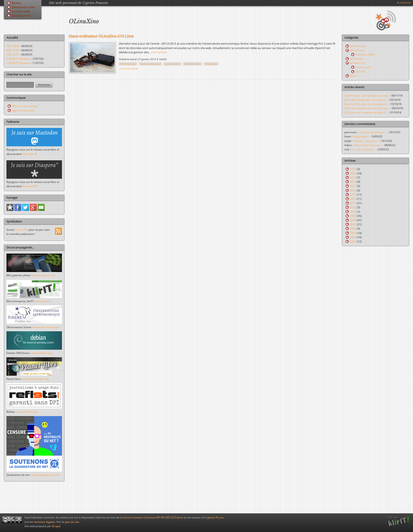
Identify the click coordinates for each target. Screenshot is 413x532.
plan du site (72, 522)
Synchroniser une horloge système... (367, 96)
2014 (353, 199)
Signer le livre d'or (23, 110)
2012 (353, 207)
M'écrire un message (25, 106)
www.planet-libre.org (36, 379)
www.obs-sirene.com (47, 327)
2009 (353, 216)
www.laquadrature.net (46, 475)
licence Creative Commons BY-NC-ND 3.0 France (153, 517)
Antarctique (357, 50)
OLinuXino (211, 64)
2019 (353, 178)
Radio (353, 76)
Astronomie (357, 59)
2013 (353, 203)
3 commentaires (128, 68)
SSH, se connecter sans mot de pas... (367, 108)
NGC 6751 (13, 55)
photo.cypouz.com (44, 275)
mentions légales (45, 522)
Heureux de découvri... (373, 132)
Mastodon (29, 154)
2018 (353, 182)
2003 (353, 241)
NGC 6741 (13, 50)
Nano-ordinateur (150, 64)
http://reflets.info (28, 412)
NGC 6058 (13, 46)
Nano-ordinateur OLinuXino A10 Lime (101, 36)
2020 (353, 173)
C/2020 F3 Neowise (18, 59)
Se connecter (404, 2)
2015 (353, 195)
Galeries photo (21, 15)
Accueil (16, 3)
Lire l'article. (159, 52)
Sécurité (360, 71)
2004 (353, 237)
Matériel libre (192, 64)
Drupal (56, 526)
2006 (353, 229)
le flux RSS (21, 230)
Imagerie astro (21, 11)
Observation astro (23, 7)
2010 (353, 212)
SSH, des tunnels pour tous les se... (366, 100)
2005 (353, 233)
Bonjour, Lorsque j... (366, 141)
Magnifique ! (361, 136)
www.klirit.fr (44, 301)
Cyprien (215, 517)
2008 (353, 220)
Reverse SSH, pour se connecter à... (366, 104)
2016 (353, 190)
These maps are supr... (368, 145)
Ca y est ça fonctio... (363, 149)
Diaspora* (29, 186)
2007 (353, 224)
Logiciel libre (172, 64)
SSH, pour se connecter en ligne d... (366, 112)
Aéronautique (358, 46)
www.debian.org (42, 353)
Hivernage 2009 (365, 54)
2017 (353, 186)
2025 (353, 169)
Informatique (128, 64)
